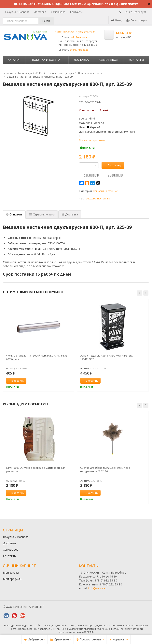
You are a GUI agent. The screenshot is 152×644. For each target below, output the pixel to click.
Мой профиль (12, 579)
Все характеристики (92, 140)
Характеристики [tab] (42, 214)
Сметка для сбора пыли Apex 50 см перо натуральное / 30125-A (105, 469)
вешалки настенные (98, 199)
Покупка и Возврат (17, 12)
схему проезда (79, 50)
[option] (39, 345)
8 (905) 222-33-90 (86, 32)
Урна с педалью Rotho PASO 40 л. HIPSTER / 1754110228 (107, 357)
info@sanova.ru (80, 37)
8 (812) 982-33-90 (64, 32)
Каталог (14, 60)
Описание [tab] (14, 214)
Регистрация (137, 20)
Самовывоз (58, 12)
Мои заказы (11, 572)
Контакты (76, 12)
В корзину (112, 165)
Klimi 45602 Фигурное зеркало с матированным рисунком (36, 469)
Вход (116, 20)
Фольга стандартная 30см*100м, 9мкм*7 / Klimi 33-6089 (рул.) (37, 357)
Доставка (40, 12)
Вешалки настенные (105, 191)
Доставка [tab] (70, 214)
